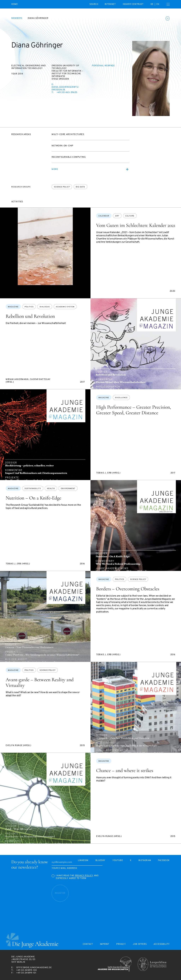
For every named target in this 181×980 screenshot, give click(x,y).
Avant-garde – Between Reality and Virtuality (40, 682)
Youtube (118, 861)
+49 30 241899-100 (27, 970)
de (152, 4)
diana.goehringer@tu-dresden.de (65, 88)
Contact (88, 944)
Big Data (80, 187)
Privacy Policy (84, 876)
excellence (121, 398)
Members (17, 18)
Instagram (145, 861)
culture (130, 216)
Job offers (140, 944)
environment (68, 489)
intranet (110, 4)
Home (14, 4)
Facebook (164, 861)
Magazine (13, 307)
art (117, 216)
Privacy (121, 944)
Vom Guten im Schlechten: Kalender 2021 (136, 225)
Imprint (105, 944)
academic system (65, 307)
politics (29, 307)
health (51, 489)
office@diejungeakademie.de (34, 968)
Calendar (104, 216)
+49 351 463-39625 (67, 92)
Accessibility (162, 944)
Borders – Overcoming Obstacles (128, 589)
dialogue (45, 307)
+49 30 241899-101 (26, 973)
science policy (138, 579)
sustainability (33, 489)
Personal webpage (103, 66)
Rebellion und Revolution (30, 316)
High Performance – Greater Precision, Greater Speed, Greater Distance (134, 410)
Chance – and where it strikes (125, 770)
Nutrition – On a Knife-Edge (33, 498)
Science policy (62, 187)
